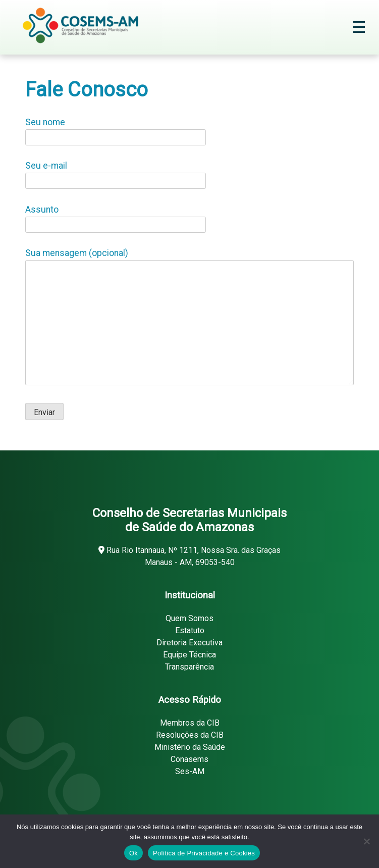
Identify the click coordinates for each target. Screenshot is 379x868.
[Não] (366, 841)
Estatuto (190, 630)
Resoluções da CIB (190, 735)
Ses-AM (190, 771)
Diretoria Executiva (189, 643)
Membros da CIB (190, 723)
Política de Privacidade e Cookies (204, 853)
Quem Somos (189, 618)
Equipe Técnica (189, 655)
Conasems (189, 759)
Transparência (189, 667)
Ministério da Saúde (190, 747)
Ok (133, 853)
